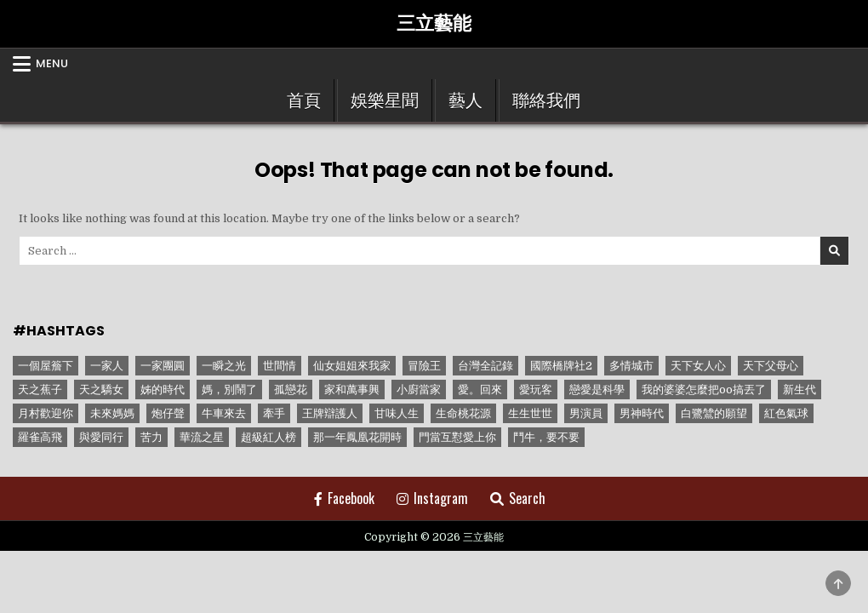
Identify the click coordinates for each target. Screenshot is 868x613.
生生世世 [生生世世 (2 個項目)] (530, 413)
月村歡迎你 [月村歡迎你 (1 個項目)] (46, 413)
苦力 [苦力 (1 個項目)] (151, 437)
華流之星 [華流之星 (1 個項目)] (202, 437)
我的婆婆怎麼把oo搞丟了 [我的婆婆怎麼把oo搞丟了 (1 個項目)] (704, 390)
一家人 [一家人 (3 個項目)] (107, 366)
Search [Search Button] (518, 498)
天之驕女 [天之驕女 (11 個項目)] (101, 390)
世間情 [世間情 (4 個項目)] (280, 366)
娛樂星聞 (385, 100)
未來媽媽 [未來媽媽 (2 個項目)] (112, 413)
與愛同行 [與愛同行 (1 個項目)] (101, 437)
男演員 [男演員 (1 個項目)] (586, 413)
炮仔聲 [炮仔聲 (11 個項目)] (168, 413)
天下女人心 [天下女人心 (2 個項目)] (698, 366)
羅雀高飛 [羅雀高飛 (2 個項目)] (40, 437)
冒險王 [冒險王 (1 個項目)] (424, 366)
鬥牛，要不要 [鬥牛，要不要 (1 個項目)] (546, 437)
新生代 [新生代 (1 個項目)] (799, 390)
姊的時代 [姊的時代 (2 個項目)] (163, 390)
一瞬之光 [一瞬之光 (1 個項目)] (224, 366)
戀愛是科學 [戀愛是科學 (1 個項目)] (597, 390)
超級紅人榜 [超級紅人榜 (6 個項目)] (268, 437)
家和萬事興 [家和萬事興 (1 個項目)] (352, 390)
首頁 (304, 100)
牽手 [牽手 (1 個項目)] (274, 413)
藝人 (465, 100)
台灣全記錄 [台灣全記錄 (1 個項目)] (485, 366)
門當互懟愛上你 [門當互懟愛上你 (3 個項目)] (457, 437)
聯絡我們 (546, 100)
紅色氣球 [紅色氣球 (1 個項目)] (786, 413)
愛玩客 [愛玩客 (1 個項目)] (536, 390)
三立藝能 (434, 23)
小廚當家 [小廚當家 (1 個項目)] (419, 390)
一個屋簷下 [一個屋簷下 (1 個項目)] (46, 366)
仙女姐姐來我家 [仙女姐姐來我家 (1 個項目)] (352, 366)
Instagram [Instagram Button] (432, 498)
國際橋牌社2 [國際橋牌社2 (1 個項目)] (561, 366)
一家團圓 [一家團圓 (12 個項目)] (163, 366)
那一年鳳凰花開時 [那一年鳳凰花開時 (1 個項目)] (357, 437)
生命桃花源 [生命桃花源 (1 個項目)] (463, 413)
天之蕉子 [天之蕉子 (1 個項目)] (40, 390)
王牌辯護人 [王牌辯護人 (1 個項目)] (330, 413)
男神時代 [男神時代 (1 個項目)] (642, 413)
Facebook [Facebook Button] (344, 498)
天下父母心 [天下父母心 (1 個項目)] (771, 366)
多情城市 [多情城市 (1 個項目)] (631, 366)
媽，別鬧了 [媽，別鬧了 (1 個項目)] (229, 390)
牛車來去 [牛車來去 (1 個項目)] (224, 413)
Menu (52, 63)
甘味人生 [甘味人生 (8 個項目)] (397, 413)
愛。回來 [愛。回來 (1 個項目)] (480, 390)
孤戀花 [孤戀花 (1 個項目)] (291, 390)
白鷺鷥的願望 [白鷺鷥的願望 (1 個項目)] (714, 413)
